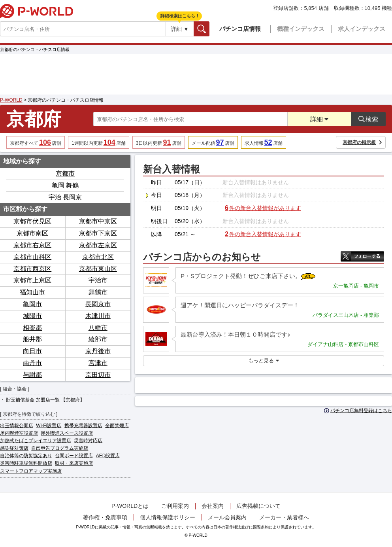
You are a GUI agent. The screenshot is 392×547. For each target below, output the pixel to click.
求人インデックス (362, 29)
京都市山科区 (32, 257)
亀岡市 (32, 304)
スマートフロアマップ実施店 (31, 471)
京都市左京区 (98, 245)
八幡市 (98, 328)
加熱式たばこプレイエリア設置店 (36, 441)
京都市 (65, 173)
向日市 (32, 351)
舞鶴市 (98, 292)
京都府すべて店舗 (36, 142)
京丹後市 (98, 351)
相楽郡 (32, 328)
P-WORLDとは (130, 506)
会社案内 (213, 506)
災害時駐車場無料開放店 (26, 463)
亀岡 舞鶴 (65, 185)
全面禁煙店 (117, 426)
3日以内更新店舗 (159, 142)
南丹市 (32, 363)
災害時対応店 (88, 441)
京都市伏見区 (32, 221)
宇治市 (98, 280)
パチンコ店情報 (240, 29)
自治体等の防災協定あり (26, 456)
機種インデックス (301, 29)
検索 (209, 29)
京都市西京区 (32, 269)
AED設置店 (108, 456)
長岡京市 (98, 304)
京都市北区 (98, 257)
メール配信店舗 (213, 142)
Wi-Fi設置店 (49, 426)
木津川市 (98, 316)
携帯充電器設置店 (83, 426)
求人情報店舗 (264, 142)
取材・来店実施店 (74, 463)
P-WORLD (37, 11)
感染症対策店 (14, 448)
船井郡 (32, 339)
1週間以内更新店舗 (99, 142)
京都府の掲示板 (362, 142)
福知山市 (32, 292)
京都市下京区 (98, 233)
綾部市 (98, 339)
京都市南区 (32, 233)
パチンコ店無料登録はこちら (358, 411)
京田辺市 (98, 375)
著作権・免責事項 (105, 517)
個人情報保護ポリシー (168, 517)
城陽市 (32, 316)
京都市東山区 (98, 269)
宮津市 (98, 363)
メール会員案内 (227, 517)
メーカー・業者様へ (284, 517)
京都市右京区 (32, 245)
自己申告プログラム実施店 (60, 448)
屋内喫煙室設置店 (19, 433)
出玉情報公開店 (17, 426)
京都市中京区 (98, 221)
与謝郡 (32, 375)
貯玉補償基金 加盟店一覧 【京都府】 (45, 400)
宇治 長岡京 (65, 197)
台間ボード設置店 (74, 456)
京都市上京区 (32, 280)
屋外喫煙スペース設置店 (67, 433)
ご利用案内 (175, 506)
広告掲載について (258, 506)
